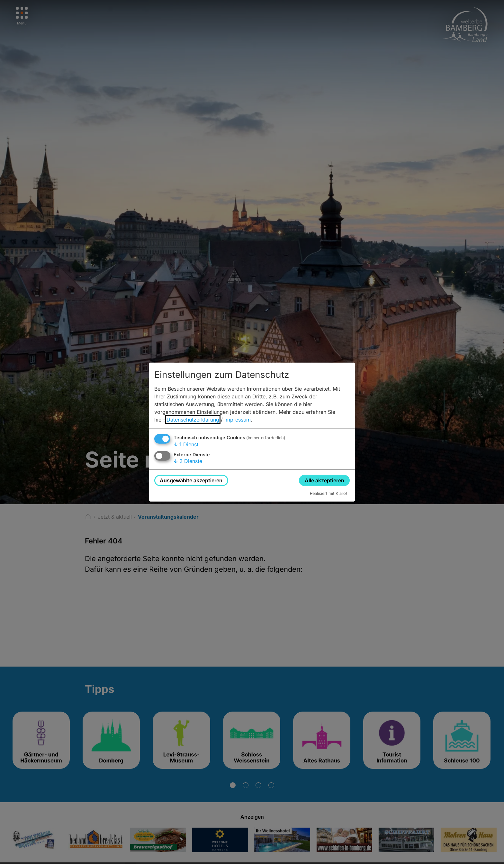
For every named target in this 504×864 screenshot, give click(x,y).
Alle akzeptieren (324, 480)
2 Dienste (188, 461)
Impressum (238, 419)
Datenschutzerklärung (193, 419)
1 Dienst (186, 444)
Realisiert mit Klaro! (328, 493)
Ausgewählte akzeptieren (191, 480)
